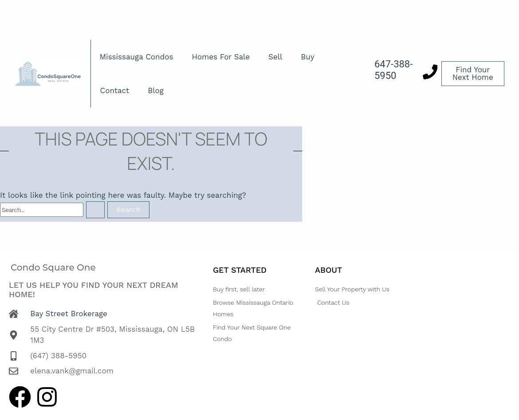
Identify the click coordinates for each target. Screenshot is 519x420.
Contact (115, 90)
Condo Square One (53, 267)
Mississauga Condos (137, 57)
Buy (307, 57)
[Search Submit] (95, 210)
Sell (275, 57)
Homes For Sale (221, 57)
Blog (156, 90)
